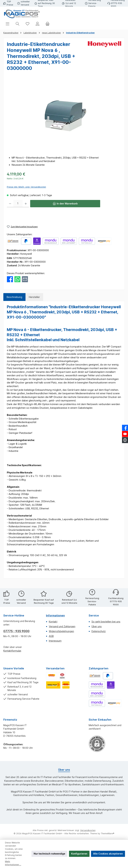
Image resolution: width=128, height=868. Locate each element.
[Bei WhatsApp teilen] (17, 279)
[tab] (14, 297)
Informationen (55, 615)
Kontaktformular (12, 651)
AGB (51, 636)
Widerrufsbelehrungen (61, 631)
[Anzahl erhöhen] (26, 204)
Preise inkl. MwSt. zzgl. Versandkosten (26, 187)
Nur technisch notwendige (49, 854)
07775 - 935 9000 (16, 631)
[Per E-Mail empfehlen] (25, 279)
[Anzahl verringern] (10, 204)
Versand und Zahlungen (62, 626)
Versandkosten (88, 830)
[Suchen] (17, 24)
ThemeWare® (108, 833)
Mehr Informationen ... (13, 863)
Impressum (55, 641)
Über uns (97, 626)
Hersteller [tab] (34, 297)
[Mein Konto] (37, 24)
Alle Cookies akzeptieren (108, 854)
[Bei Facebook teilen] (10, 279)
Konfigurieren (79, 854)
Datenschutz (99, 631)
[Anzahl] (18, 204)
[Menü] (7, 24)
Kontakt (53, 622)
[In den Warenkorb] (65, 204)
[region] (64, 116)
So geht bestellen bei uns (106, 622)
